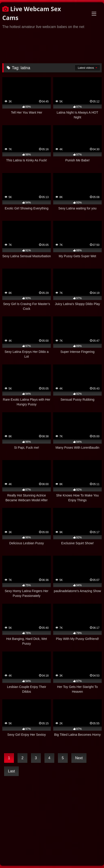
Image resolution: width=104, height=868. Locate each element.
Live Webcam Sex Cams (32, 13)
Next (79, 758)
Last (11, 771)
